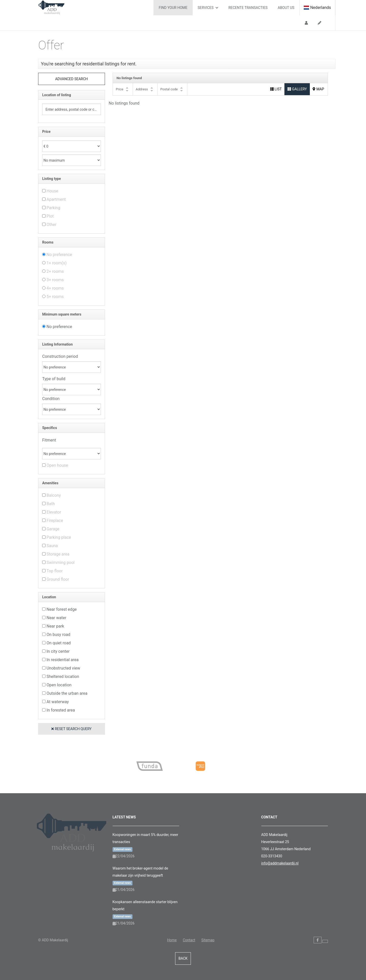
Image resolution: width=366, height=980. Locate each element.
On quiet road (59, 643)
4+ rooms (55, 288)
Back (183, 958)
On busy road (58, 635)
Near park (55, 626)
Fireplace (55, 521)
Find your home (173, 8)
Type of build (54, 379)
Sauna (52, 546)
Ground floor (58, 579)
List (276, 89)
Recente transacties (248, 8)
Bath (51, 504)
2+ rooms (55, 271)
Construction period (60, 356)
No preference (59, 255)
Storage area (58, 554)
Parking (53, 208)
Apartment (56, 199)
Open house (57, 465)
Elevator (54, 512)
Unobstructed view (63, 668)
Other (51, 225)
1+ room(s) (57, 263)
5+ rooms (55, 297)
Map (318, 89)
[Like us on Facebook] (318, 940)
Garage (53, 529)
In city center (58, 651)
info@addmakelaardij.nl (280, 863)
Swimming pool (60, 563)
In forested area (61, 710)
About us (286, 8)
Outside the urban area (67, 693)
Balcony (54, 495)
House (52, 191)
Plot (50, 216)
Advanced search (72, 79)
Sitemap (208, 940)
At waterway (58, 702)
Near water (56, 618)
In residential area (63, 660)
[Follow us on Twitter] (325, 941)
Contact (189, 940)
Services (208, 8)
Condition (51, 399)
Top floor (55, 571)
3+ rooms (55, 280)
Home (172, 940)
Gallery (297, 89)
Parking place (59, 537)
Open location (59, 685)
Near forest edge (62, 609)
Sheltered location (63, 677)
